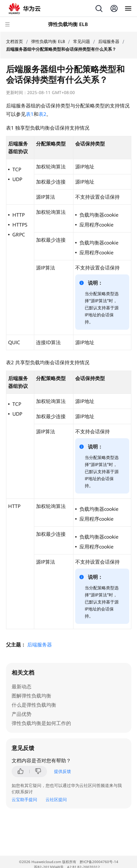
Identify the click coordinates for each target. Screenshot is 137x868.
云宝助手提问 (24, 800)
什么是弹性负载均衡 (34, 705)
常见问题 (82, 42)
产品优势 (22, 714)
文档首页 (14, 42)
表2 (42, 114)
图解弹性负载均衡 (31, 696)
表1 (30, 114)
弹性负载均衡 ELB (48, 42)
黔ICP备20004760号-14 (99, 862)
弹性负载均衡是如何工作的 (41, 723)
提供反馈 (62, 771)
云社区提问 (56, 800)
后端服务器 (109, 42)
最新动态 (22, 687)
